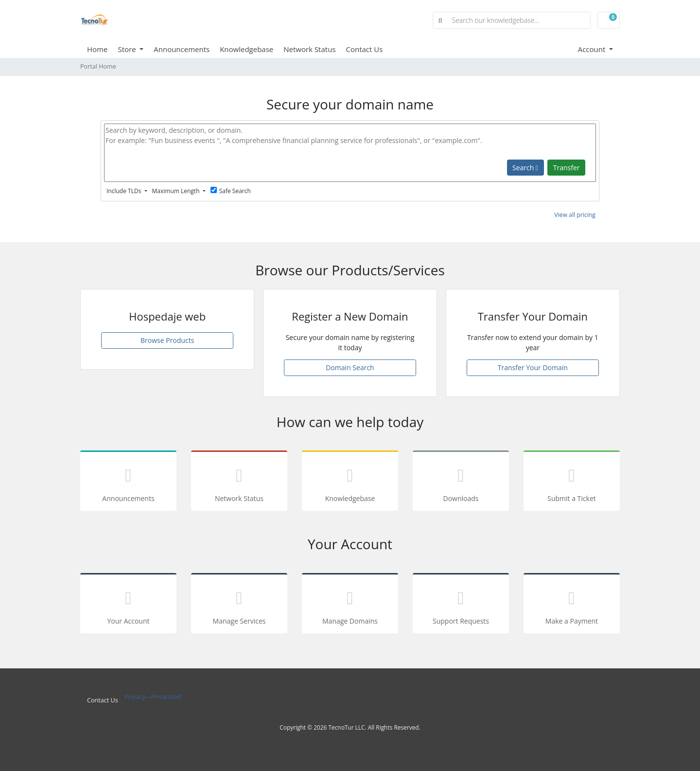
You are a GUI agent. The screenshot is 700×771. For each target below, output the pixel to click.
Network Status (309, 49)
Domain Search (350, 368)
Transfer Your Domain (533, 368)
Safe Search (231, 191)
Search (525, 168)
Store (128, 49)
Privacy (135, 697)
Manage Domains (350, 605)
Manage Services (239, 605)
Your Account (128, 605)
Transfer (567, 168)
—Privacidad (163, 697)
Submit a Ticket (572, 482)
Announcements (182, 49)
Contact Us (365, 49)
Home (97, 49)
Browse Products (167, 340)
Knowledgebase (246, 49)
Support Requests (461, 605)
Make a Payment (572, 605)
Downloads (461, 482)
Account (593, 49)
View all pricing (575, 215)
